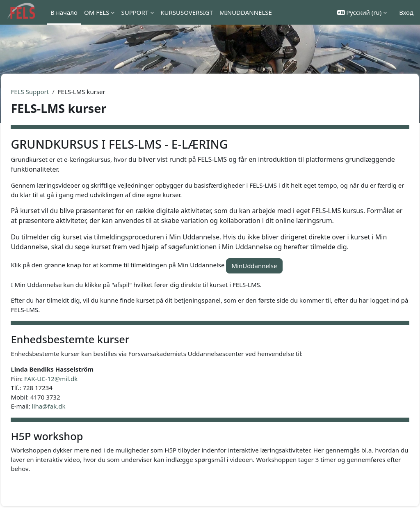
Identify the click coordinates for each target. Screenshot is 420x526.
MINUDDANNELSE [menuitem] (246, 12)
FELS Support (48, 92)
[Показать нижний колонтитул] (400, 506)
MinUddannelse (273, 276)
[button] (362, 13)
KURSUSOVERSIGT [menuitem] (187, 12)
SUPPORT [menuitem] (135, 12)
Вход (406, 12)
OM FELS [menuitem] (97, 12)
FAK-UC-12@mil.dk (69, 388)
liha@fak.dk (67, 416)
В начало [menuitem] (64, 12)
